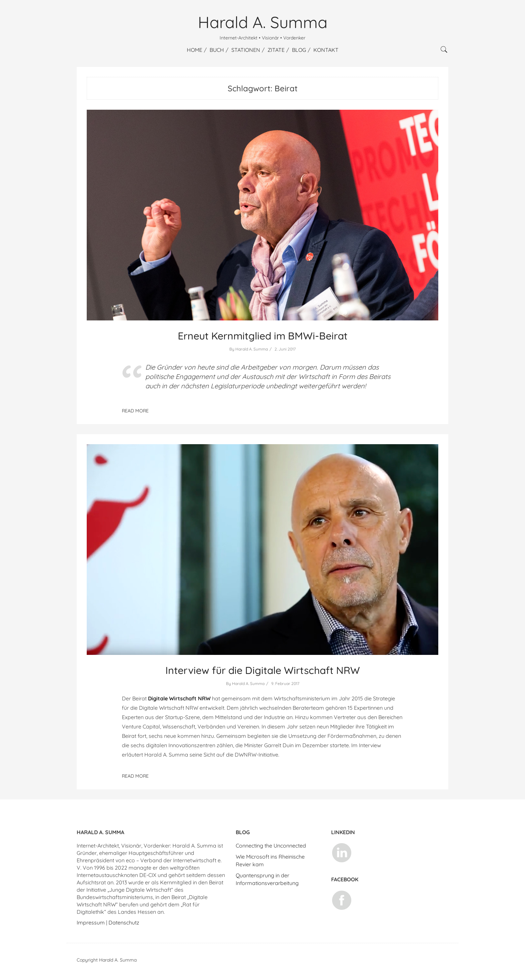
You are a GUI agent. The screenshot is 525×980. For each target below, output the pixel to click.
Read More (135, 776)
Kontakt (326, 50)
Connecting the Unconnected (271, 846)
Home (195, 50)
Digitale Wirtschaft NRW (179, 698)
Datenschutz (124, 922)
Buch (217, 50)
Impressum (91, 922)
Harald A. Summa (263, 22)
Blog (299, 50)
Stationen (246, 50)
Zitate (276, 50)
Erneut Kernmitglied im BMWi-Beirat (263, 336)
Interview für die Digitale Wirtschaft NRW (263, 670)
